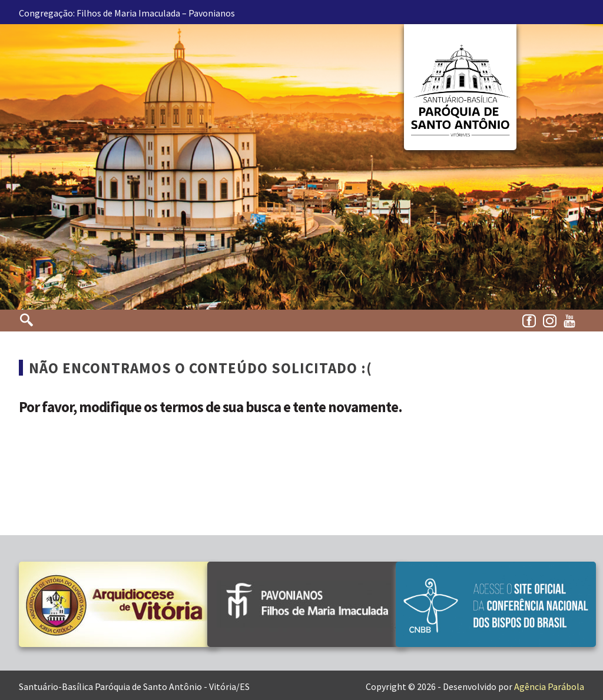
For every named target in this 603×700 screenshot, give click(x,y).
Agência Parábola (549, 686)
